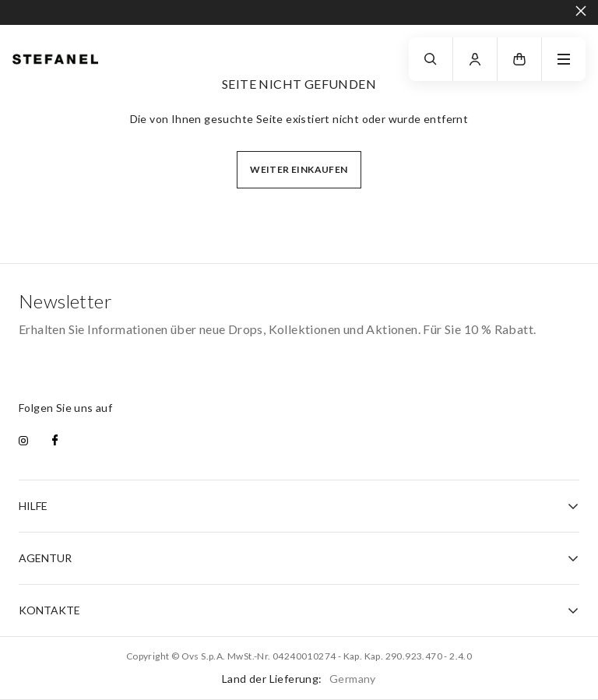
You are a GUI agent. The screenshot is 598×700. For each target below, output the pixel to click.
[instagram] (23, 441)
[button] (519, 59)
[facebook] (55, 441)
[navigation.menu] (564, 59)
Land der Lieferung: (299, 679)
